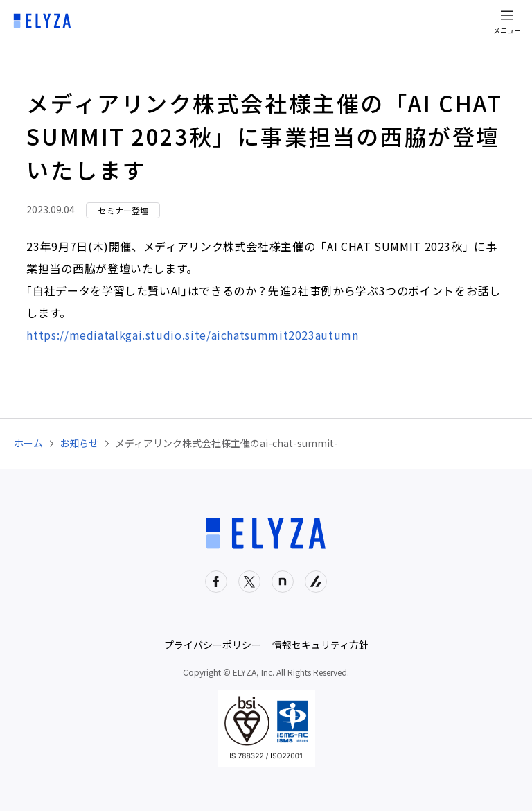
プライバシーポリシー (213, 645)
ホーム (28, 443)
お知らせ (79, 443)
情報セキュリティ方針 (320, 645)
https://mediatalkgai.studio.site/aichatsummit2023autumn (192, 335)
